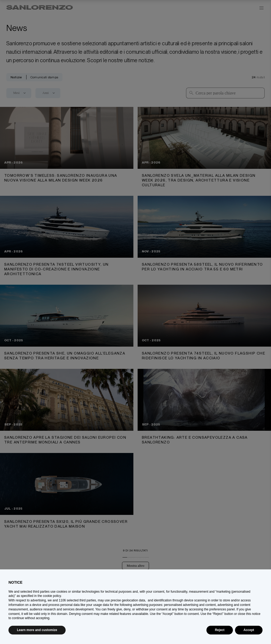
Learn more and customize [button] (37, 630)
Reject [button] (220, 630)
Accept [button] (249, 630)
